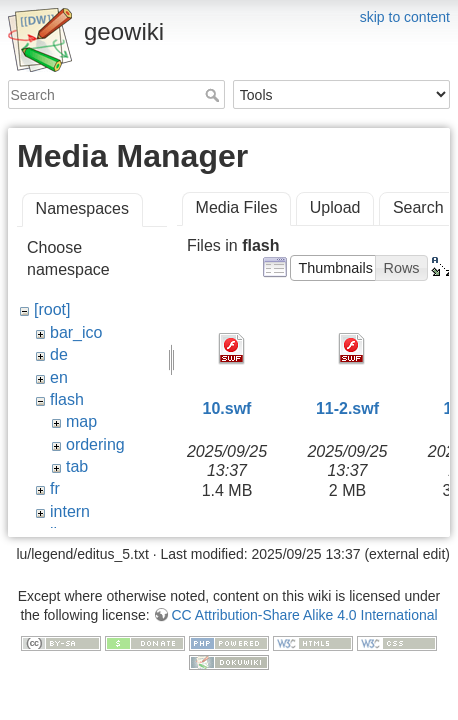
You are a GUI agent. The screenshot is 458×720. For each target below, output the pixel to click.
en (59, 377)
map (81, 421)
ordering (95, 444)
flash (67, 399)
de (59, 354)
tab (77, 466)
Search (214, 95)
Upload (335, 207)
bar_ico (76, 332)
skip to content (405, 17)
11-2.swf (347, 408)
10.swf (227, 408)
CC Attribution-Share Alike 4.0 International (304, 595)
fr (55, 488)
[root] (52, 309)
